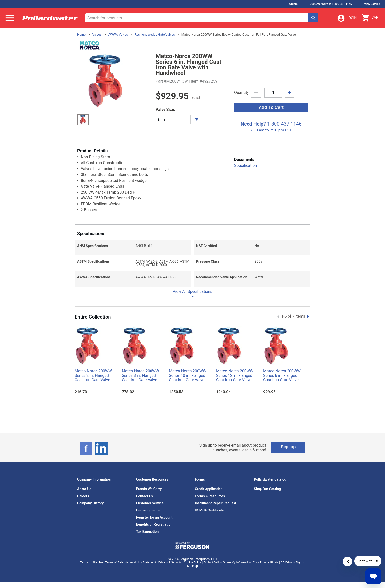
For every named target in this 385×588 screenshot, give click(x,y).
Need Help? (253, 124)
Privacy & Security (170, 562)
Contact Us (144, 496)
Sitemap (192, 566)
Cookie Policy (193, 562)
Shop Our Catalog (267, 489)
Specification (246, 165)
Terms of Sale (114, 562)
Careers (83, 496)
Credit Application (209, 489)
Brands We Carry (149, 489)
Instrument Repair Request (216, 503)
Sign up (288, 447)
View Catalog (372, 4)
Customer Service (150, 503)
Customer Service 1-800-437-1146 (331, 4)
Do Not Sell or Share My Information (227, 562)
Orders (293, 4)
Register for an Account (154, 517)
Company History (90, 503)
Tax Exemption (147, 532)
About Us (84, 489)
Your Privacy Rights (266, 562)
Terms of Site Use (91, 562)
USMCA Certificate (209, 510)
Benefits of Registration (154, 524)
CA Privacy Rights (292, 562)
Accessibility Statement (141, 562)
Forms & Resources (210, 496)
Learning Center (148, 510)
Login (347, 18)
